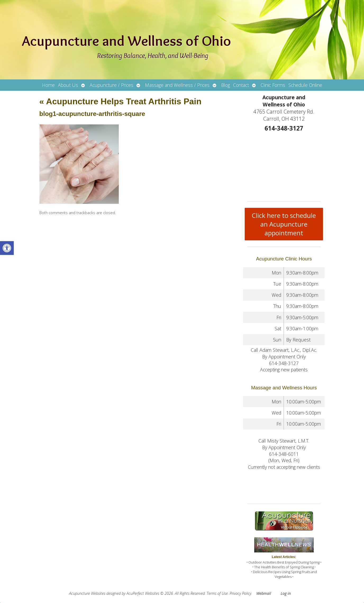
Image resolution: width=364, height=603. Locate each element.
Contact (241, 85)
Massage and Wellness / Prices (177, 85)
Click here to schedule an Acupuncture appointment (284, 224)
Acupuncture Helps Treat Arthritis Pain (120, 101)
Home (48, 85)
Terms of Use (217, 593)
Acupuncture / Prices (112, 85)
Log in (286, 593)
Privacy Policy (240, 593)
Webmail (264, 593)
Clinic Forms (273, 85)
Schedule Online (305, 85)
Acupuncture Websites (87, 593)
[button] (7, 248)
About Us (68, 85)
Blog (226, 85)
